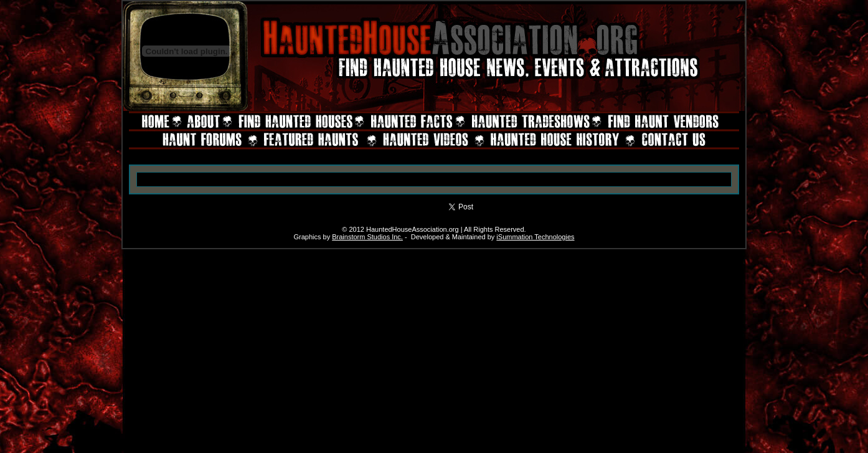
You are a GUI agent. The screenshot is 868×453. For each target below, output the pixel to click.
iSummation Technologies (535, 237)
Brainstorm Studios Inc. (367, 237)
